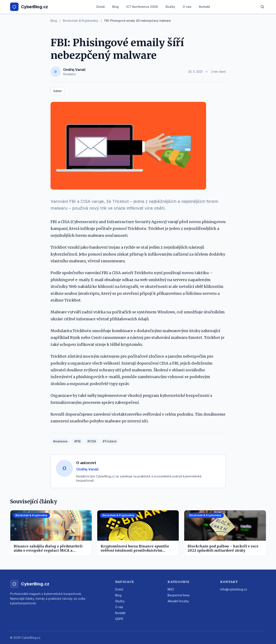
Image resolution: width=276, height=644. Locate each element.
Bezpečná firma (179, 595)
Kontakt (205, 7)
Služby (170, 7)
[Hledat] (262, 7)
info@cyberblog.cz (234, 589)
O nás (187, 7)
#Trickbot (110, 441)
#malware (60, 441)
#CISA (92, 441)
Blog (115, 7)
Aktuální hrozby (178, 601)
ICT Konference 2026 (142, 7)
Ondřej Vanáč (74, 70)
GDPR (119, 619)
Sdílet (57, 91)
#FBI (77, 441)
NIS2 (171, 589)
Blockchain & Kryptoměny (81, 21)
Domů (101, 7)
